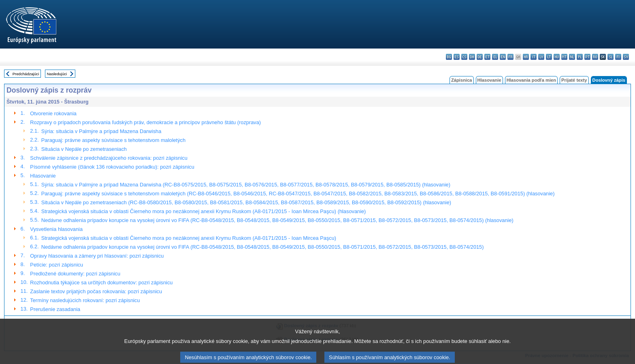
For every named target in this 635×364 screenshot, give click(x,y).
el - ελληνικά (495, 57)
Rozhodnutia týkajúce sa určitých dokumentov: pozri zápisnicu (101, 283)
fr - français (510, 57)
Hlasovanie (489, 80)
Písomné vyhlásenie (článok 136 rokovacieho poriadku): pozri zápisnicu (112, 167)
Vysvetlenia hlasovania (56, 229)
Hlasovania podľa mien (531, 80)
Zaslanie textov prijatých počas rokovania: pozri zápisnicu (96, 291)
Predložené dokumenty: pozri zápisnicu (75, 274)
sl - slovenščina (610, 57)
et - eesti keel (487, 57)
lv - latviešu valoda (541, 57)
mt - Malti (564, 57)
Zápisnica (462, 80)
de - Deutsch (480, 57)
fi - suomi (618, 57)
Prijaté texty (574, 80)
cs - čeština (464, 57)
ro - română (595, 57)
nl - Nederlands (572, 57)
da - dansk (472, 57)
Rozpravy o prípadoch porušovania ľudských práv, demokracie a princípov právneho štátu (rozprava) (145, 122)
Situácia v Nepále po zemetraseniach (84, 149)
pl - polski (580, 57)
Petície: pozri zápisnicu (56, 265)
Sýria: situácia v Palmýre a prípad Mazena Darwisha (101, 131)
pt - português (587, 57)
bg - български (449, 57)
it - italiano (534, 57)
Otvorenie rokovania (53, 113)
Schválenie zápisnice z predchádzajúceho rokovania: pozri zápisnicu (109, 158)
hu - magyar (557, 57)
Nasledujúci (57, 74)
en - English (503, 57)
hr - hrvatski (526, 57)
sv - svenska (626, 57)
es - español (457, 57)
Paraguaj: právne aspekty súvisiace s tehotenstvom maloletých (113, 140)
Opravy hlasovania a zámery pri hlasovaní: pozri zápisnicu (97, 256)
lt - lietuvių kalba (549, 57)
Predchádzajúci (26, 74)
